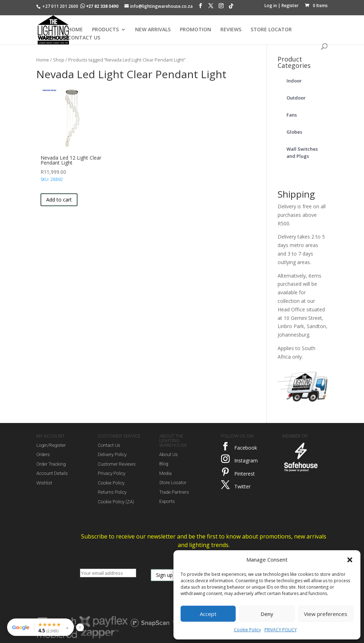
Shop (59, 60)
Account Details (52, 473)
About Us (168, 454)
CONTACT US (84, 38)
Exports (167, 501)
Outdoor (296, 98)
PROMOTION (196, 30)
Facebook (246, 448)
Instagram (246, 460)
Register (290, 6)
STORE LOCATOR (271, 30)
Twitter (242, 486)
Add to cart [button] (59, 200)
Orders (43, 454)
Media (165, 473)
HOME (75, 30)
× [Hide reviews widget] (80, 627)
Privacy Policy (111, 473)
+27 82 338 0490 (100, 6)
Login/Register (51, 445)
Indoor (294, 81)
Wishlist (44, 483)
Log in (271, 6)
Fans (292, 115)
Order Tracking (51, 464)
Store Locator (173, 483)
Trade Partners (174, 492)
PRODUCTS (105, 30)
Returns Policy (112, 492)
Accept (208, 614)
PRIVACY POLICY (281, 630)
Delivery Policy (112, 454)
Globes (294, 132)
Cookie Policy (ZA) (116, 502)
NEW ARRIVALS (153, 30)
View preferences (326, 614)
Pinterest (245, 474)
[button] (350, 560)
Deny (267, 614)
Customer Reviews (117, 464)
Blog (164, 464)
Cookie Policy (247, 630)
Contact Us (109, 445)
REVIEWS (231, 30)
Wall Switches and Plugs (302, 152)
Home (43, 60)
